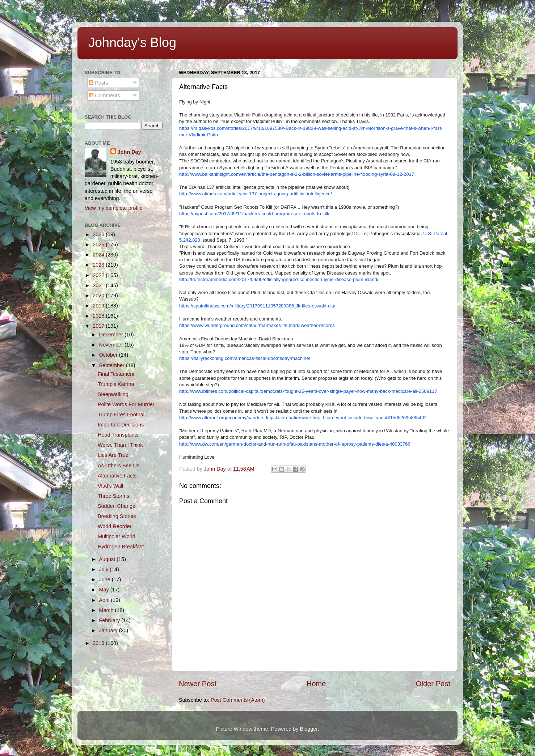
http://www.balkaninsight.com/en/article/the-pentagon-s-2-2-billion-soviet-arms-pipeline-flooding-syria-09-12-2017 (297, 174)
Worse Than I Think (120, 445)
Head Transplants (118, 435)
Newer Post (198, 684)
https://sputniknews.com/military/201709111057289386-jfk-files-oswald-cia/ (257, 306)
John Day (129, 152)
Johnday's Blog (132, 43)
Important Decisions (121, 425)
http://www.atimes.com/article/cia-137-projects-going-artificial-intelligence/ (256, 194)
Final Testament (116, 374)
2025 (99, 245)
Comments (105, 95)
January (109, 630)
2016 (99, 643)
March (107, 610)
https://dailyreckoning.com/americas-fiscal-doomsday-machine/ (245, 358)
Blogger (309, 729)
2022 (99, 275)
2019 (99, 306)
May (105, 590)
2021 (99, 285)
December (112, 335)
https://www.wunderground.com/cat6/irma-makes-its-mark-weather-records (257, 325)
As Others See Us (119, 466)
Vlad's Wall (110, 486)
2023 (99, 265)
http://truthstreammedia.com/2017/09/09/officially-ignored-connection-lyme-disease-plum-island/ (279, 279)
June (106, 579)
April (105, 600)
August (108, 559)
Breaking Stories (117, 516)
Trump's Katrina (116, 384)
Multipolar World (117, 536)
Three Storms (113, 496)
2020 (99, 296)
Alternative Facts (117, 476)
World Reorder (115, 526)
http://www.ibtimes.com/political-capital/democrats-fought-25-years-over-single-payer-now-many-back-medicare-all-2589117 (308, 391)
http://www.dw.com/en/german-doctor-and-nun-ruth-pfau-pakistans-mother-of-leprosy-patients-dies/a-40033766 (295, 444)
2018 (99, 316)
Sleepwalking (113, 394)
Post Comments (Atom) (238, 700)
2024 (99, 255)
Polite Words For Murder (126, 404)
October (109, 355)
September (113, 365)
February (110, 620)
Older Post (433, 684)
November (112, 345)
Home (316, 684)
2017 (99, 326)
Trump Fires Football (122, 415)
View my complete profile (114, 208)
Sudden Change (117, 506)
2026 (99, 234)
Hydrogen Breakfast (121, 547)
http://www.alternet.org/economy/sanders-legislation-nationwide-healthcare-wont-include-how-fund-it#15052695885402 (303, 418)
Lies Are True (113, 455)
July (105, 569)
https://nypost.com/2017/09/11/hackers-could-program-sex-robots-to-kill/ (254, 214)
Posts (98, 83)
